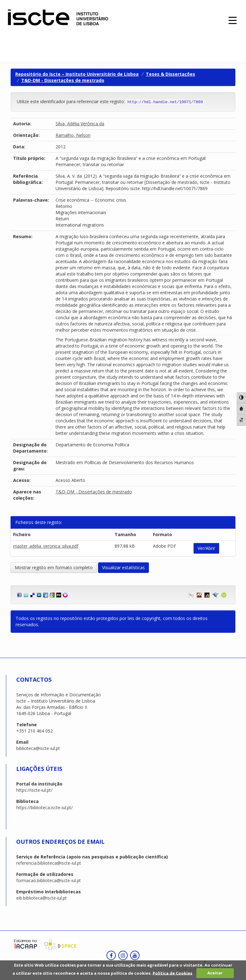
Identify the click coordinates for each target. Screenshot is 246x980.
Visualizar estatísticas (123, 567)
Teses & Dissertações (170, 74)
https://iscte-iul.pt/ (34, 790)
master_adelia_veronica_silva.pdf (46, 546)
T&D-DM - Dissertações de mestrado (63, 80)
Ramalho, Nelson (73, 135)
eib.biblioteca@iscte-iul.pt (42, 898)
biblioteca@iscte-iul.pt (38, 748)
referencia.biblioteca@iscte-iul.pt (49, 863)
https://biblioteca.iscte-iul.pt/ (44, 807)
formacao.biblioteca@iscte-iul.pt (49, 880)
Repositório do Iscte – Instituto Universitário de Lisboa (77, 74)
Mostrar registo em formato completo (54, 567)
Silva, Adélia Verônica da (80, 124)
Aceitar (215, 973)
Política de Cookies (172, 973)
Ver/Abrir (206, 548)
